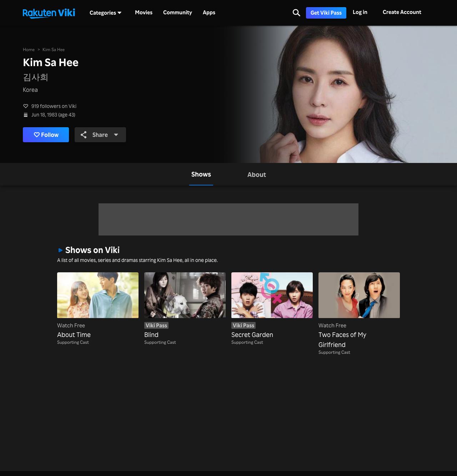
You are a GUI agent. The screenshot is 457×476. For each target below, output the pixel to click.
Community (178, 13)
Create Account (402, 12)
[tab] (201, 174)
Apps (209, 13)
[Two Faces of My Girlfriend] (359, 311)
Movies (144, 13)
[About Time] (98, 306)
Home (29, 49)
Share (100, 135)
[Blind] (185, 306)
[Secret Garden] (272, 306)
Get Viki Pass (326, 13)
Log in (360, 12)
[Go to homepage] (49, 13)
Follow (46, 135)
